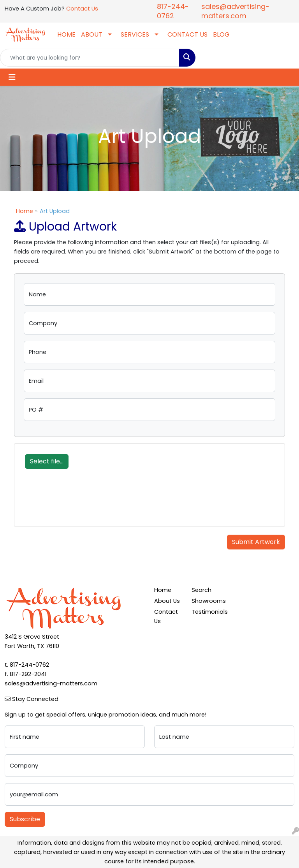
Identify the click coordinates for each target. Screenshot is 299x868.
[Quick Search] (90, 58)
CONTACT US (187, 34)
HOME (66, 34)
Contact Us (82, 9)
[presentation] (81, 504)
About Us (167, 601)
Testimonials (206, 612)
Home (25, 211)
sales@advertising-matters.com (235, 11)
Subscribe (25, 819)
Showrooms (206, 601)
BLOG (221, 34)
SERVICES (135, 34)
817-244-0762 (173, 11)
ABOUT (92, 34)
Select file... (47, 461)
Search (201, 590)
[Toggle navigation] (12, 77)
